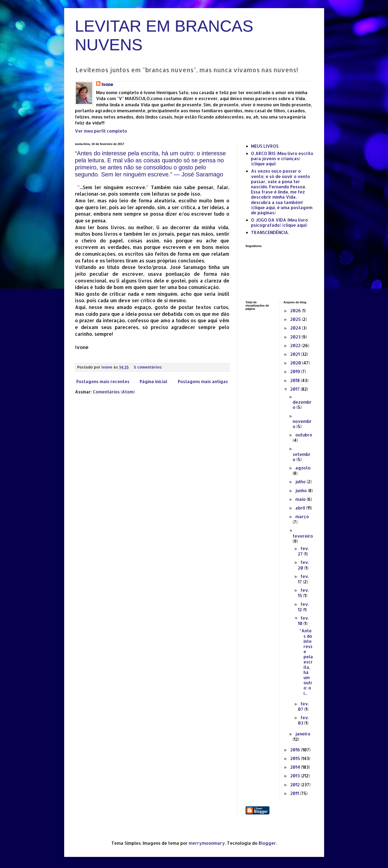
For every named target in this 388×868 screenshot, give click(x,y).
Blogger (267, 843)
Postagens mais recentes (103, 381)
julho (301, 481)
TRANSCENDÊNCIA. (270, 232)
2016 (296, 750)
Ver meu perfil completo (101, 131)
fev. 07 (303, 706)
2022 (296, 345)
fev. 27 (303, 551)
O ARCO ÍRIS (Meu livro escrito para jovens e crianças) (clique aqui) (282, 158)
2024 (296, 328)
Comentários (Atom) (114, 392)
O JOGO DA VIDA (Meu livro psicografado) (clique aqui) (279, 222)
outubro (304, 435)
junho (302, 490)
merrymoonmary (207, 843)
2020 (296, 363)
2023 (296, 337)
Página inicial (154, 381)
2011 (295, 793)
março (302, 516)
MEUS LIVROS (265, 146)
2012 (296, 785)
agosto (303, 468)
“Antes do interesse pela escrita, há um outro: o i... (306, 662)
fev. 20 (303, 565)
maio (301, 499)
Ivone (107, 84)
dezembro (302, 405)
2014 (296, 767)
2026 (296, 310)
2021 (296, 354)
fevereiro (303, 536)
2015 (296, 758)
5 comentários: (149, 367)
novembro (302, 424)
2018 (296, 380)
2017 (296, 389)
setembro (302, 457)
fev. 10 (303, 621)
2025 (296, 319)
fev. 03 (303, 720)
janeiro (303, 734)
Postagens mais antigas (203, 381)
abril (301, 508)
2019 (296, 371)
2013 (296, 776)
